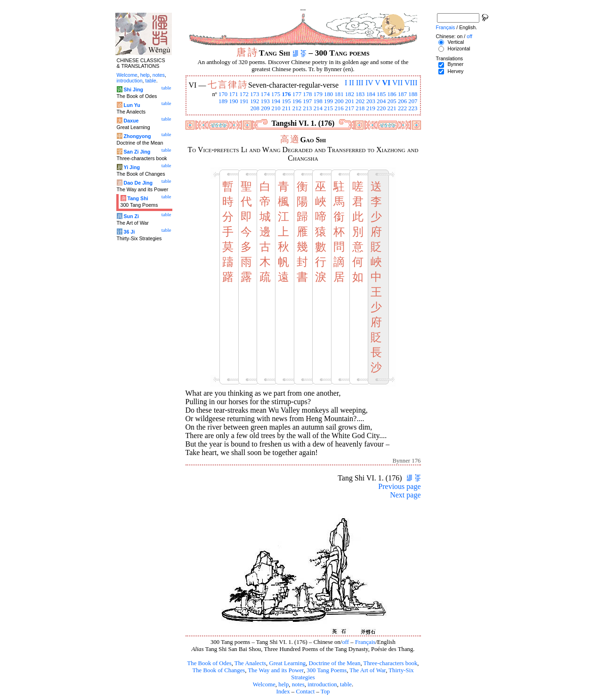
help (283, 684)
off (345, 642)
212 (297, 108)
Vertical (456, 42)
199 (328, 101)
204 (381, 101)
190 (233, 101)
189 (223, 101)
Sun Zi (131, 216)
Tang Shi (137, 198)
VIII (411, 83)
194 (276, 101)
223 (413, 108)
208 (255, 108)
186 (392, 94)
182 (350, 94)
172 (244, 94)
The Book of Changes (218, 670)
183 (360, 94)
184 (371, 94)
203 (371, 101)
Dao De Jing (138, 183)
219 (371, 108)
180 (328, 94)
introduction (322, 684)
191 (244, 101)
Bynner (455, 64)
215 (328, 108)
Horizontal (459, 49)
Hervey (455, 71)
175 (276, 94)
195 (286, 101)
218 (360, 108)
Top (325, 692)
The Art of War (368, 670)
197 (307, 101)
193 (265, 101)
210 (276, 108)
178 (307, 94)
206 (402, 101)
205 (392, 101)
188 (413, 94)
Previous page (399, 486)
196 (297, 101)
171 (233, 94)
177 (297, 94)
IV (369, 83)
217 (350, 108)
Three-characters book (391, 663)
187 (402, 94)
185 (381, 94)
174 (265, 94)
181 (339, 94)
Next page (405, 495)
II (351, 83)
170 (223, 94)
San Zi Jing (137, 152)
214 (318, 108)
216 (339, 108)
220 (381, 108)
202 (360, 101)
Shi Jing (133, 90)
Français (365, 642)
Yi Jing (132, 167)
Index (283, 692)
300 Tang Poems (327, 670)
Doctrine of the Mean (335, 663)
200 (339, 101)
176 (286, 94)
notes (298, 684)
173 (255, 94)
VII (397, 83)
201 (350, 101)
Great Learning (287, 663)
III (360, 83)
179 (318, 94)
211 (287, 108)
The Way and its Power (276, 670)
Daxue (131, 121)
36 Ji (129, 232)
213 (307, 108)
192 (255, 101)
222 (402, 108)
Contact (305, 692)
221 (392, 108)
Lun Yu (132, 105)
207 (413, 101)
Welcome (264, 684)
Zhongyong (137, 136)
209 (265, 108)
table (346, 684)
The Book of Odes (209, 663)
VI (387, 83)
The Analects (250, 663)
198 (318, 101)
